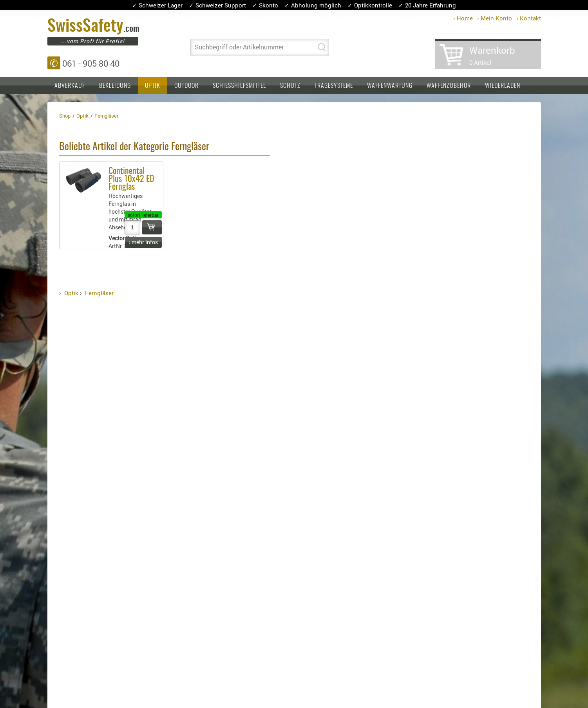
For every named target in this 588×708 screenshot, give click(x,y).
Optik (153, 86)
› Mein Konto (495, 18)
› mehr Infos (143, 242)
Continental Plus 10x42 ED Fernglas (131, 179)
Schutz (290, 86)
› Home (463, 18)
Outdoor (186, 86)
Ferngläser (99, 293)
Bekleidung (115, 86)
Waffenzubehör (449, 86)
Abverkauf (70, 86)
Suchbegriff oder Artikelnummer (239, 47)
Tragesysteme (334, 86)
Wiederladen (503, 86)
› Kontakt (529, 18)
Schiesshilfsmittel (239, 86)
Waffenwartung (390, 86)
